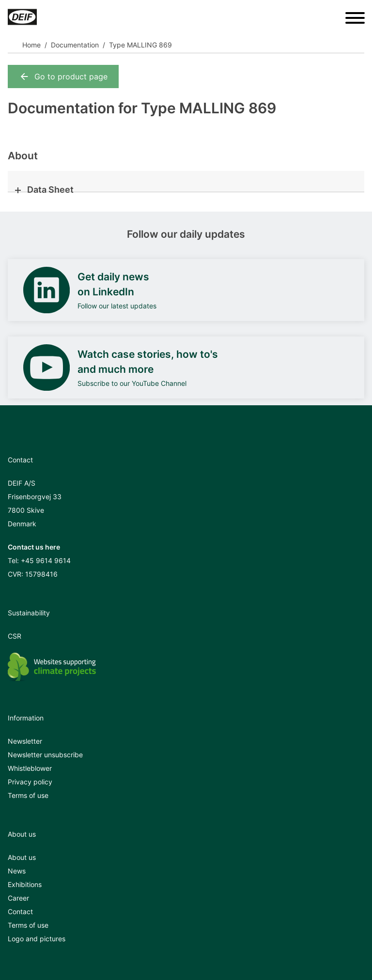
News (17, 871)
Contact (20, 911)
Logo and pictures (37, 939)
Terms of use (28, 795)
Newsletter (25, 741)
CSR (15, 636)
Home (31, 45)
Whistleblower (30, 768)
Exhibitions (25, 884)
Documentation (75, 45)
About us (22, 857)
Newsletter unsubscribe (45, 755)
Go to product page (63, 77)
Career (18, 898)
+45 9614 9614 (46, 560)
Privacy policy (30, 782)
